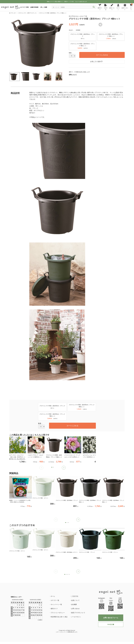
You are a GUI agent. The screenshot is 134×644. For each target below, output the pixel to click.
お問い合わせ (75, 609)
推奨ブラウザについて (78, 613)
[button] (64, 468)
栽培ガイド (54, 609)
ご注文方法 (75, 596)
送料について (73, 75)
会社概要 (74, 604)
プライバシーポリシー (58, 613)
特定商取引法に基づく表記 (59, 617)
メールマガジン (76, 617)
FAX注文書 (111, 624)
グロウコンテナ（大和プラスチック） (28, 13)
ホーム (53, 596)
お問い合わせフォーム (111, 618)
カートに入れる (102, 55)
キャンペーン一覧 (56, 604)
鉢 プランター (13, 13)
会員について (75, 600)
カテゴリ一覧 (55, 600)
